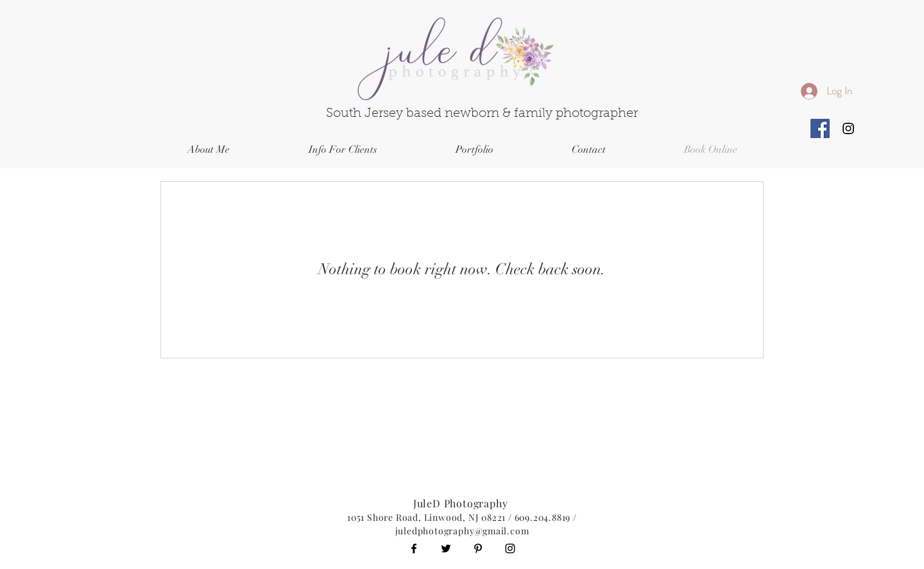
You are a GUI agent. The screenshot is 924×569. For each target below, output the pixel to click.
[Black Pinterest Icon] (478, 548)
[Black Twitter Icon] (446, 548)
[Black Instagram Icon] (510, 548)
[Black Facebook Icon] (414, 548)
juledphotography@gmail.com (462, 531)
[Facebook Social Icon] (820, 128)
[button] (343, 150)
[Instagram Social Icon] (848, 128)
